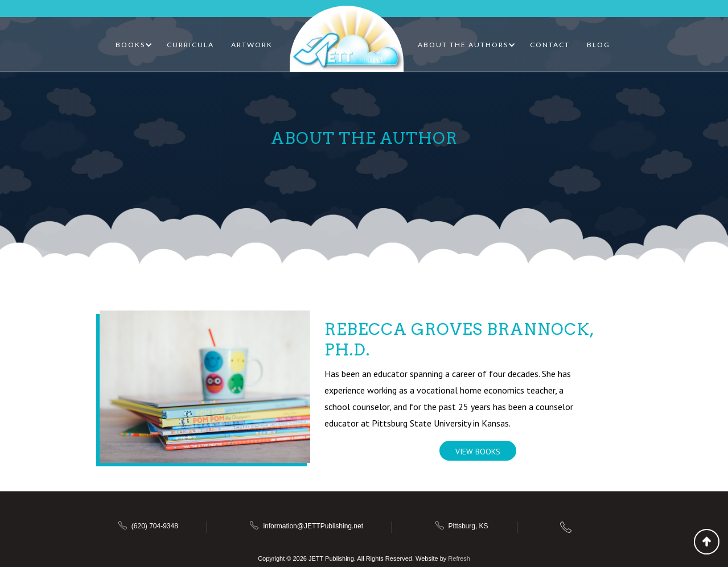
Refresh (459, 558)
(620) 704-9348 (155, 526)
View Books (478, 452)
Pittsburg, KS (468, 526)
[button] (134, 45)
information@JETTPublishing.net (313, 526)
